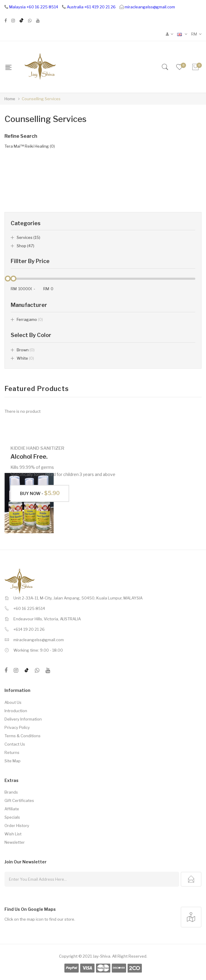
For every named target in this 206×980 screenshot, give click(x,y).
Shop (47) (25, 246)
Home (10, 99)
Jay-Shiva (102, 956)
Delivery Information (23, 719)
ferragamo (30, 319)
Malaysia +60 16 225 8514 (34, 7)
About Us (13, 702)
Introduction (16, 711)
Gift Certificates (19, 800)
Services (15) (28, 237)
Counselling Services (41, 99)
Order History (17, 826)
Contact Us (15, 744)
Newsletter (15, 842)
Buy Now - (40, 493)
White (25, 358)
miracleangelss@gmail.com (150, 7)
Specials (12, 817)
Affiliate (12, 809)
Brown (26, 350)
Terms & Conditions (23, 736)
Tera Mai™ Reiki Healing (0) (30, 146)
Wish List (13, 834)
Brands (11, 792)
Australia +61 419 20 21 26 (91, 7)
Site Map (13, 761)
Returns (12, 752)
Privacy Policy (17, 727)
